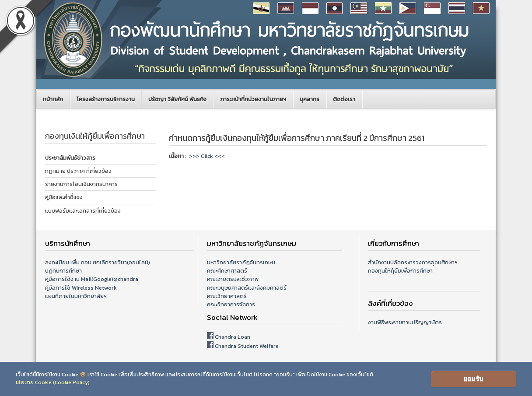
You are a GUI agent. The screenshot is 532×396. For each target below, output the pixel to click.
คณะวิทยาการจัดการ (231, 304)
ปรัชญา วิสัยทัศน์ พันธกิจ (177, 99)
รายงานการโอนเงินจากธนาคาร (81, 184)
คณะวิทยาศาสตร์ (227, 296)
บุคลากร (310, 99)
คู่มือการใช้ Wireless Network (81, 288)
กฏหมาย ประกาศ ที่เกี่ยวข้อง (78, 171)
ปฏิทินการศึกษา (63, 271)
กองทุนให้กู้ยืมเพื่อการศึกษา (400, 271)
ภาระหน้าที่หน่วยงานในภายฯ (253, 99)
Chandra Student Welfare (247, 346)
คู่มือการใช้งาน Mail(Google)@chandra (92, 279)
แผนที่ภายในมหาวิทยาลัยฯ (76, 296)
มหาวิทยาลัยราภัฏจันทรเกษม (241, 262)
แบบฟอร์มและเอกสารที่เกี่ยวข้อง (83, 211)
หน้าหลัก (53, 99)
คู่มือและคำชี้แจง (64, 197)
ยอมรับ (473, 379)
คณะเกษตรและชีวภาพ (233, 279)
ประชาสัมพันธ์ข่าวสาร (70, 158)
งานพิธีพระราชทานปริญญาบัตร (405, 322)
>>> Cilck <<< (207, 156)
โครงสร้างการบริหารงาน (106, 99)
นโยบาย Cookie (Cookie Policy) (53, 382)
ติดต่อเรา (344, 99)
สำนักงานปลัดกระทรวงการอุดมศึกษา (411, 262)
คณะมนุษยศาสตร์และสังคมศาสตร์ (247, 288)
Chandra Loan (233, 337)
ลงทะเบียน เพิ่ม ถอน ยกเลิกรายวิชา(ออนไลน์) (98, 262)
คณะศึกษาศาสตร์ (227, 271)
